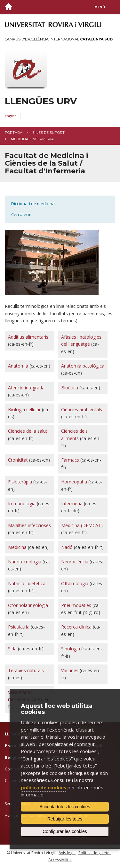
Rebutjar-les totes (65, 819)
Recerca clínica (76, 627)
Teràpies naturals (26, 670)
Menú (100, 7)
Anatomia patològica (83, 366)
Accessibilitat (60, 860)
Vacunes (70, 670)
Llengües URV (41, 101)
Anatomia (18, 366)
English (11, 116)
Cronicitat (18, 460)
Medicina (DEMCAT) (82, 525)
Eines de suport (48, 133)
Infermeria (72, 503)
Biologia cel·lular (24, 409)
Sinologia (71, 649)
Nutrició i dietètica (27, 583)
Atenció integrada (26, 388)
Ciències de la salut (28, 431)
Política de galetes (95, 853)
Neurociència (75, 562)
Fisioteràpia (20, 482)
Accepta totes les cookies (65, 807)
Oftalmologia (75, 583)
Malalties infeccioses (29, 525)
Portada (14, 133)
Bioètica (70, 388)
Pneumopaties (76, 605)
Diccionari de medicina (33, 204)
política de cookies (44, 787)
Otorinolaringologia (28, 605)
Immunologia (22, 503)
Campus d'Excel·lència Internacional (59, 39)
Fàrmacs (70, 460)
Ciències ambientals (82, 409)
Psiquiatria (19, 627)
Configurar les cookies (65, 831)
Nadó (67, 547)
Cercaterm (21, 214)
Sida (12, 649)
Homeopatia (74, 482)
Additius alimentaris (28, 337)
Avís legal (67, 853)
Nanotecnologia (25, 562)
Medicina (17, 547)
